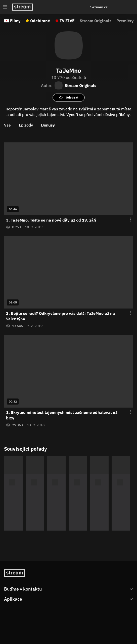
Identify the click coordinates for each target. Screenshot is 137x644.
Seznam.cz (99, 7)
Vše (7, 125)
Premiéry (125, 21)
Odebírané (40, 21)
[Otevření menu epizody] (127, 220)
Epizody (26, 125)
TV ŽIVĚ (67, 21)
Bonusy (48, 125)
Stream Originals (96, 21)
